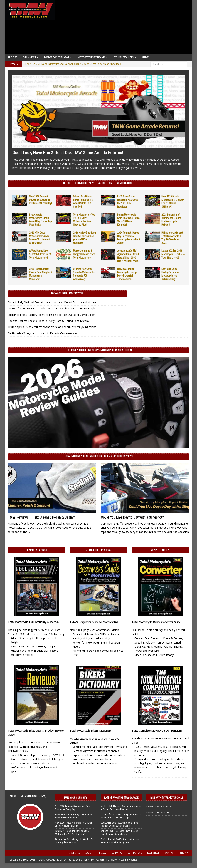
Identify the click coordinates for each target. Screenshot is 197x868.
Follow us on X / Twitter (159, 807)
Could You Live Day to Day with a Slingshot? (132, 517)
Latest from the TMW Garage (121, 798)
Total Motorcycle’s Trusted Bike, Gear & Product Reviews (99, 456)
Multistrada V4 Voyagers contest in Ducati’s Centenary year (43, 333)
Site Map (185, 853)
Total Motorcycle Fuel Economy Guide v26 (33, 622)
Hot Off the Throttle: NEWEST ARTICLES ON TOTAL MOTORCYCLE (99, 183)
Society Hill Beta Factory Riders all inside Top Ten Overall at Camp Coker (51, 315)
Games (146, 57)
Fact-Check (153, 853)
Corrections (135, 853)
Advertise (74, 853)
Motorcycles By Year (57, 57)
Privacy (102, 853)
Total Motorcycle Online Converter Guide (156, 622)
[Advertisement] (124, 28)
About (89, 853)
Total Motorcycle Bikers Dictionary (91, 731)
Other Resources (123, 57)
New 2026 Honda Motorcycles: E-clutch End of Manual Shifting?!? (74, 824)
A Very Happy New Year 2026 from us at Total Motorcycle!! (40, 254)
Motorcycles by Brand (91, 57)
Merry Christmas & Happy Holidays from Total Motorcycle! (84, 254)
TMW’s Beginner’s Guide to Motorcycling (94, 622)
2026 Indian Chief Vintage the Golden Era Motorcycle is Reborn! (74, 841)
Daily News (29, 57)
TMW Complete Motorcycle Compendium (157, 731)
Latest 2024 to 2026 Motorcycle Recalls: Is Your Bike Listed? (173, 254)
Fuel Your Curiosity (76, 798)
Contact (170, 853)
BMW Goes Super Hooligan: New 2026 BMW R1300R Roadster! (73, 816)
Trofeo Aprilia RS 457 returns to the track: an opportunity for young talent (52, 327)
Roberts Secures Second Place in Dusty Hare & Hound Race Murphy (48, 321)
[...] (141, 168)
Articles (12, 57)
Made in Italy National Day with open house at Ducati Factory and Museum (53, 302)
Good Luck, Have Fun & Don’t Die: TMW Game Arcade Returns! (68, 153)
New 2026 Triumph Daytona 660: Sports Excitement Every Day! (40, 200)
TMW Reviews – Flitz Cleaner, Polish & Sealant (42, 517)
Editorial (117, 853)
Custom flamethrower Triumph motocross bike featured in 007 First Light (52, 308)
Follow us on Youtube (158, 812)
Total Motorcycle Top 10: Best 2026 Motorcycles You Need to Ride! (72, 832)
